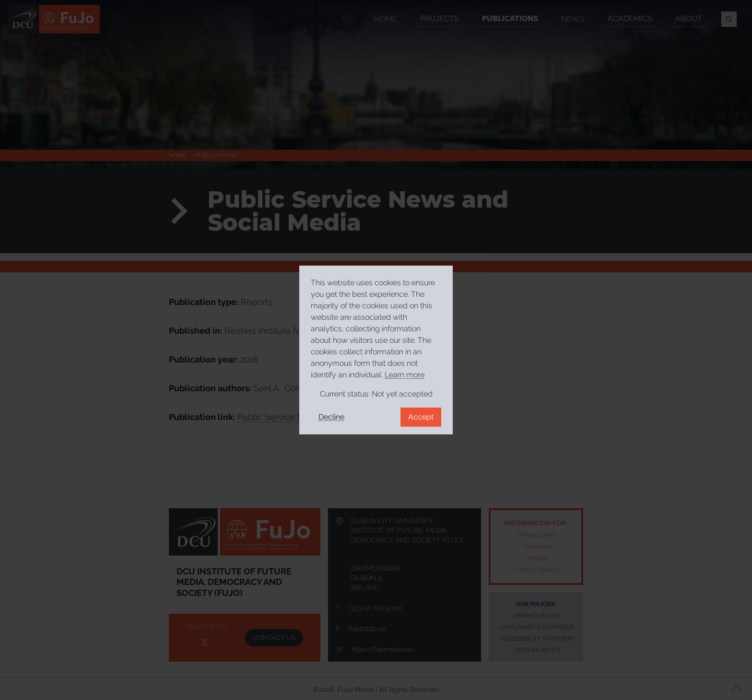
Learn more (405, 375)
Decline (331, 417)
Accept (421, 417)
